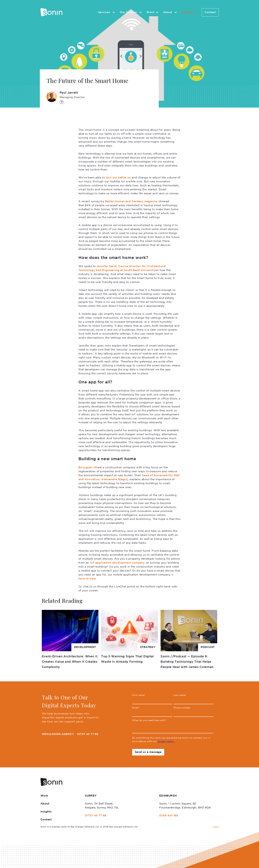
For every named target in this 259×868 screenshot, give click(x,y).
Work (153, 12)
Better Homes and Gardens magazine (131, 201)
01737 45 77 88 (88, 734)
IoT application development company (117, 563)
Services (107, 12)
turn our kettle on (118, 178)
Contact (210, 12)
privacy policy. (166, 741)
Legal (216, 827)
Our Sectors (131, 12)
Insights (190, 12)
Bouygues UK (88, 468)
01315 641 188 (169, 816)
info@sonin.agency (58, 734)
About (170, 12)
